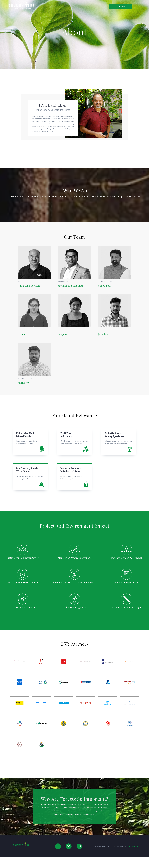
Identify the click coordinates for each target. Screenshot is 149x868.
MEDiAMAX (133, 846)
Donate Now (121, 6)
